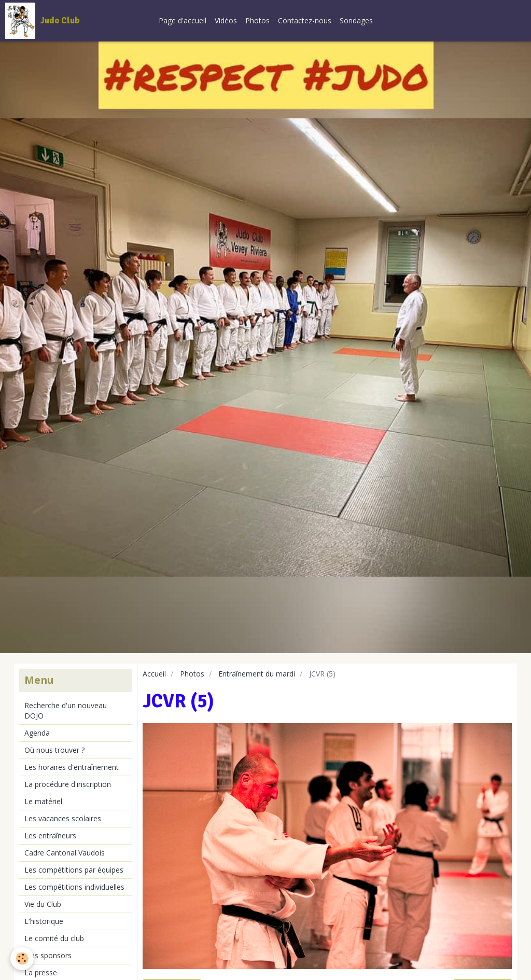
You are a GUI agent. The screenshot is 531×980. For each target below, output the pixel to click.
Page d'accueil (183, 20)
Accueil (154, 674)
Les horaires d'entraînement (72, 767)
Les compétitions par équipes (74, 870)
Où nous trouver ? (54, 750)
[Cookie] (22, 958)
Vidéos (226, 20)
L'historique (44, 921)
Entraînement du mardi (257, 674)
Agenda (37, 733)
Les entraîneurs (50, 836)
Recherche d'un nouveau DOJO (66, 710)
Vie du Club (43, 904)
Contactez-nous (305, 20)
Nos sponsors (48, 955)
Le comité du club (54, 938)
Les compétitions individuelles (74, 887)
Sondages (356, 20)
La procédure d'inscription (68, 784)
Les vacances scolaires (63, 818)
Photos (257, 20)
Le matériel (43, 801)
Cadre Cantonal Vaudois (65, 853)
